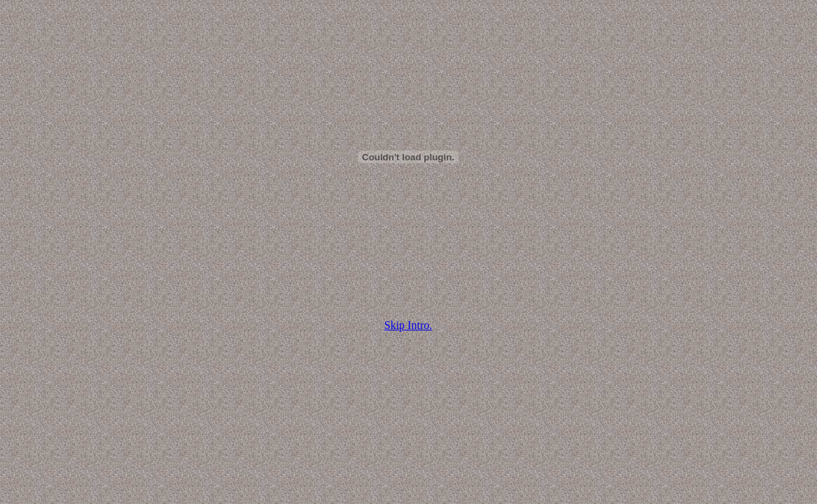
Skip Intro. (408, 325)
